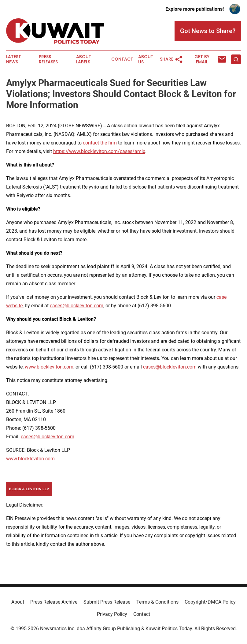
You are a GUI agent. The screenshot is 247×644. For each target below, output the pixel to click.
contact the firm (100, 143)
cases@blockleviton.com (77, 306)
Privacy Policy (112, 614)
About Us (146, 59)
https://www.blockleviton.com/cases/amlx (99, 151)
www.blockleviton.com (49, 367)
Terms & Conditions (157, 602)
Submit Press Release (107, 602)
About (18, 602)
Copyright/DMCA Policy (210, 602)
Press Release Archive (54, 602)
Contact (122, 59)
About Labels (84, 59)
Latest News (14, 59)
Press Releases (48, 59)
